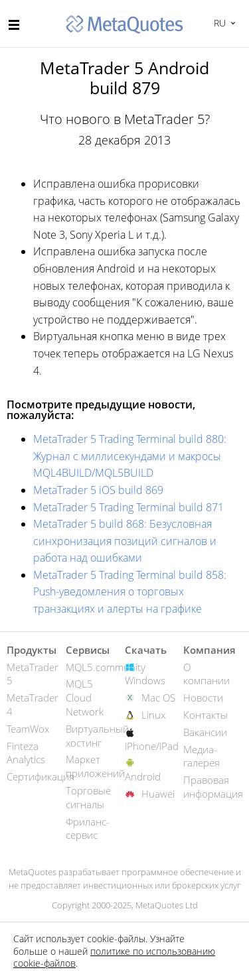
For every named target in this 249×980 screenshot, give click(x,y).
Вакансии (205, 732)
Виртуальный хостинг (97, 736)
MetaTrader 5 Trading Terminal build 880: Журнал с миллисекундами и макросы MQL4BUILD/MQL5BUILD (130, 456)
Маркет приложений (95, 766)
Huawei (158, 794)
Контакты (206, 715)
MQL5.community (106, 667)
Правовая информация (213, 787)
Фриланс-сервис (88, 828)
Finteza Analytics (26, 753)
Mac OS (158, 698)
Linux (153, 715)
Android (143, 776)
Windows (145, 680)
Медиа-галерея (202, 756)
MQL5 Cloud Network (85, 698)
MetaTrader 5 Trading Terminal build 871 (128, 507)
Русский (218, 23)
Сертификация (41, 776)
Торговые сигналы (88, 797)
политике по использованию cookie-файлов (114, 957)
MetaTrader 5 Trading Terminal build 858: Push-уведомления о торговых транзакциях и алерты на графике (130, 592)
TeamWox (28, 729)
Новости (203, 698)
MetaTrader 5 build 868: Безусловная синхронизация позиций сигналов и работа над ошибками (125, 541)
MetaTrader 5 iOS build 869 (98, 490)
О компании (207, 674)
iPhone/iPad (152, 746)
